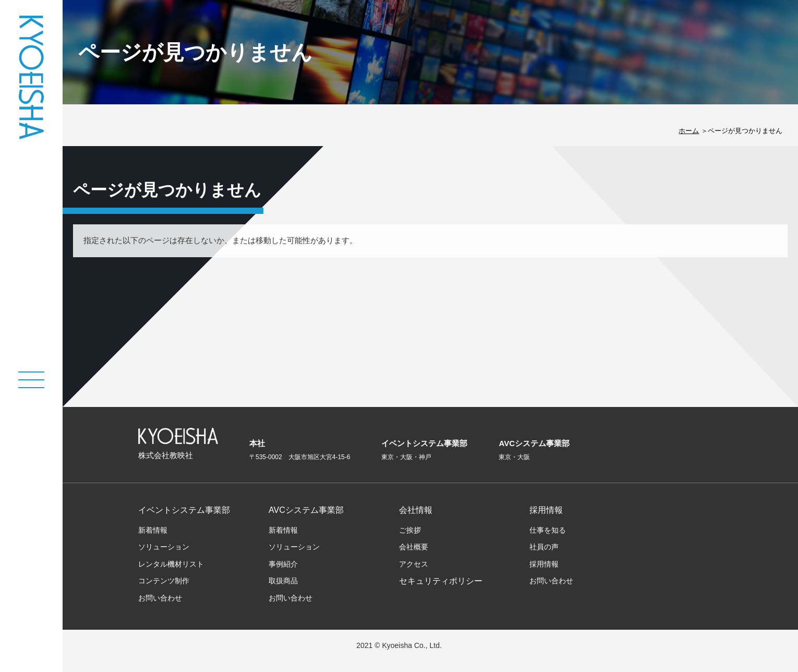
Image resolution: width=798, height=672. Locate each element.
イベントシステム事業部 (184, 510)
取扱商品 (283, 581)
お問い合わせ (160, 598)
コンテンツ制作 (164, 581)
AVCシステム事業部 (306, 510)
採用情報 (546, 510)
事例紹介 (283, 564)
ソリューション (164, 547)
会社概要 (414, 547)
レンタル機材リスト (171, 564)
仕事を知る (548, 530)
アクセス (414, 564)
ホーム (689, 131)
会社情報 (416, 510)
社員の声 (544, 547)
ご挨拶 (410, 530)
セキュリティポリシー (441, 581)
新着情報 (153, 530)
